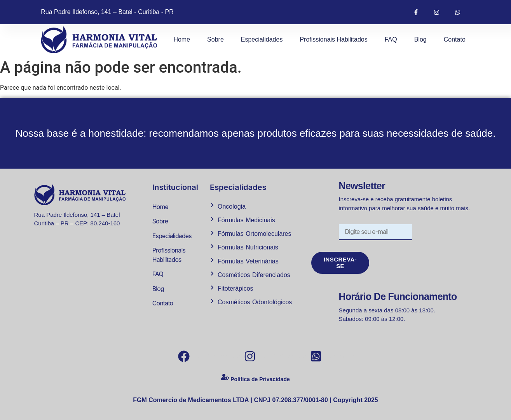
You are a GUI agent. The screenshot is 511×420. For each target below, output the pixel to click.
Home (182, 39)
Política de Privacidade (260, 380)
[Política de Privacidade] (225, 379)
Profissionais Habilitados (333, 39)
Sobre (215, 39)
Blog (420, 39)
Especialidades (262, 39)
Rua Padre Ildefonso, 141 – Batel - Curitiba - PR (107, 12)
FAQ (391, 39)
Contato (455, 39)
